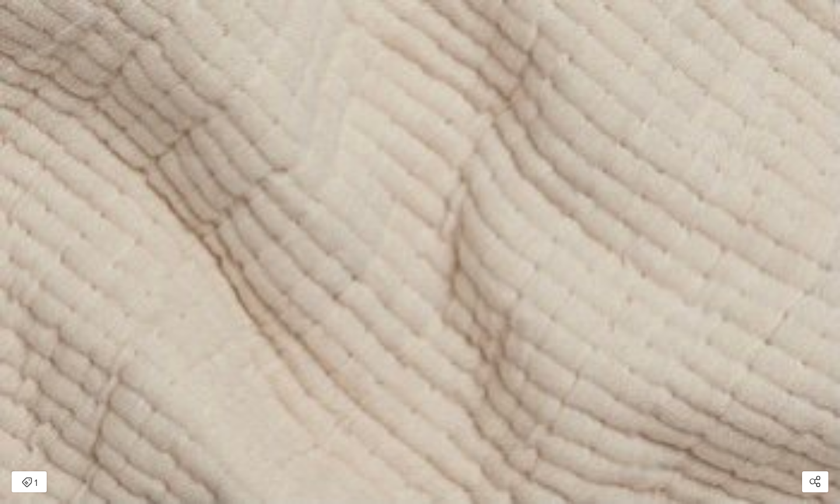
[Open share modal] (815, 482)
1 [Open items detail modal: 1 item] (29, 483)
